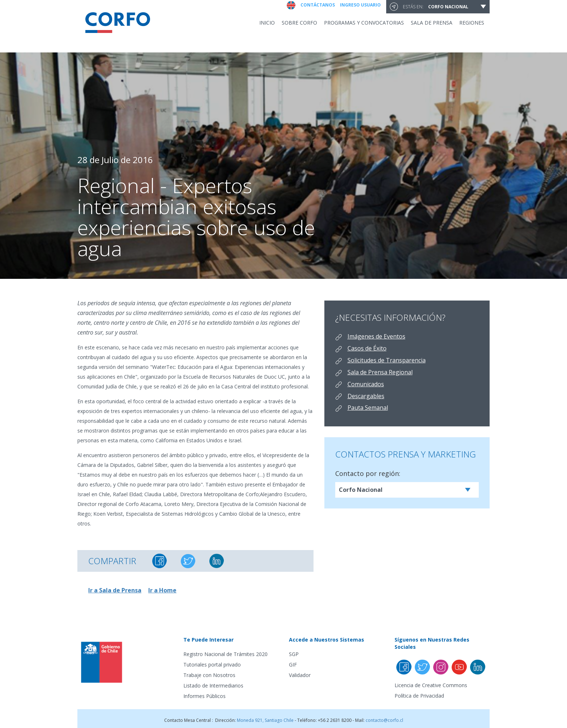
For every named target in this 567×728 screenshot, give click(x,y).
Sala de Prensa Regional (380, 372)
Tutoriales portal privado (212, 665)
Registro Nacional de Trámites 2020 (225, 654)
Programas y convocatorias (364, 23)
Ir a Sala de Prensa (115, 590)
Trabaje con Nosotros (209, 675)
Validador (300, 675)
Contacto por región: (368, 473)
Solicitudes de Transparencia (387, 360)
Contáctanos (318, 5)
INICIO (267, 23)
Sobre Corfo (299, 23)
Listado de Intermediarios (213, 686)
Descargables (366, 396)
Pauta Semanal (368, 408)
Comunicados (366, 384)
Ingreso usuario (360, 5)
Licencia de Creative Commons (431, 685)
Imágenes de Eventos (376, 336)
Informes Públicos (204, 696)
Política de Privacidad (419, 696)
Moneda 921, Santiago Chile (265, 720)
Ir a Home (162, 590)
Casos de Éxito (367, 348)
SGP (294, 654)
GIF (293, 665)
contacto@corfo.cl (384, 720)
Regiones (472, 23)
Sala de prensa (432, 23)
